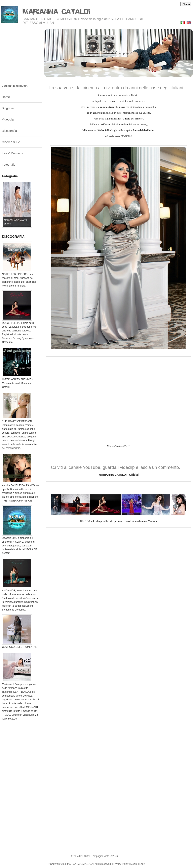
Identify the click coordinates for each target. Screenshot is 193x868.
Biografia (8, 108)
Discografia (9, 131)
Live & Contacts (12, 153)
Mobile (134, 864)
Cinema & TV (11, 142)
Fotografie (9, 165)
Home (6, 97)
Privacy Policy (121, 864)
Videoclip (8, 119)
